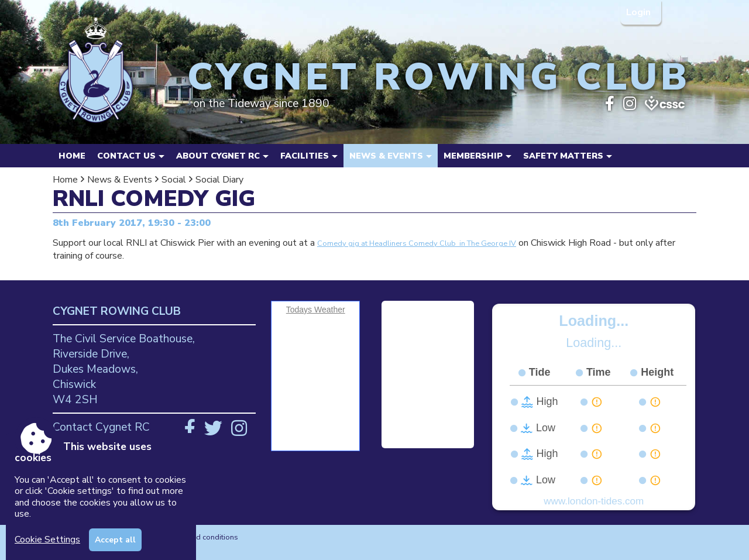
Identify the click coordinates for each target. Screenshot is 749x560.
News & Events (120, 180)
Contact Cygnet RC (101, 427)
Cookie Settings (47, 540)
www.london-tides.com (594, 501)
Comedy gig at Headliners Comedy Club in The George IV (417, 243)
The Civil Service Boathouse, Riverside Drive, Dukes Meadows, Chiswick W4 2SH (124, 369)
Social (174, 180)
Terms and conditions (202, 537)
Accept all (115, 540)
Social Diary (219, 180)
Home (72, 156)
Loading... (594, 321)
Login (640, 12)
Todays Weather (316, 310)
